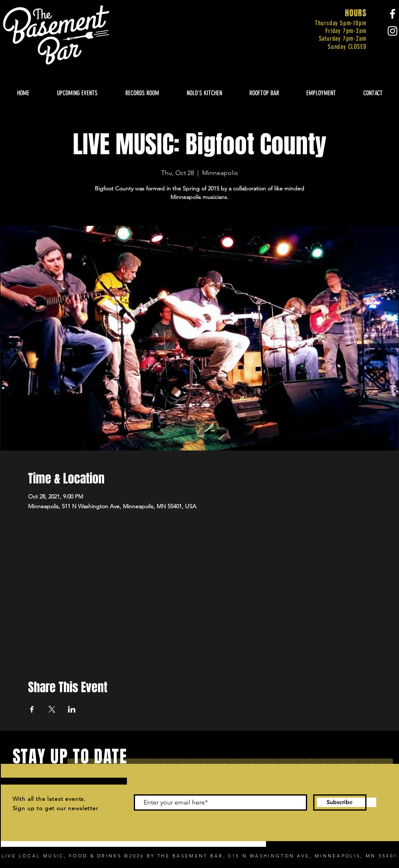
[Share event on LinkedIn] (72, 709)
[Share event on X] (52, 709)
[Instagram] (392, 31)
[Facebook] (392, 14)
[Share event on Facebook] (32, 709)
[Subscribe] (340, 802)
